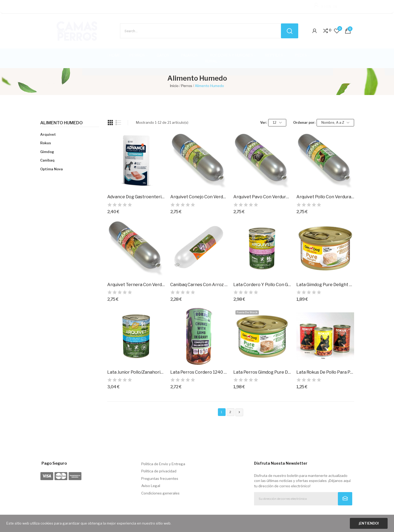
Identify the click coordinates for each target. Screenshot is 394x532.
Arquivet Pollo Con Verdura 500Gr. (325, 197)
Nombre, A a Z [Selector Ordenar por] (335, 123)
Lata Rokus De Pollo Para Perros (325, 372)
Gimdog (47, 152)
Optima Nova (51, 169)
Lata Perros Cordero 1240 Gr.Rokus (199, 372)
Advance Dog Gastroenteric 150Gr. (136, 197)
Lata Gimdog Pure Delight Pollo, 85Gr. (325, 285)
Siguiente (239, 412)
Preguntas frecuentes (160, 479)
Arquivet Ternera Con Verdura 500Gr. (136, 285)
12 (277, 123)
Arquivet (48, 134)
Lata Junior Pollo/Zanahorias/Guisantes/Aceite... (136, 372)
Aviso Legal (151, 486)
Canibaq (47, 160)
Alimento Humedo (61, 123)
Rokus (46, 143)
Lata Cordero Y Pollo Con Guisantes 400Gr (262, 285)
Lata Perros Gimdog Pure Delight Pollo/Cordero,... (262, 372)
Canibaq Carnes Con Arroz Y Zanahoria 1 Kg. (199, 285)
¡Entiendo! (369, 523)
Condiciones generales (160, 493)
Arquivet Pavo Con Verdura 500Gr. (262, 197)
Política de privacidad (159, 471)
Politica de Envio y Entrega (163, 464)
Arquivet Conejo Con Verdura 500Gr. (199, 197)
